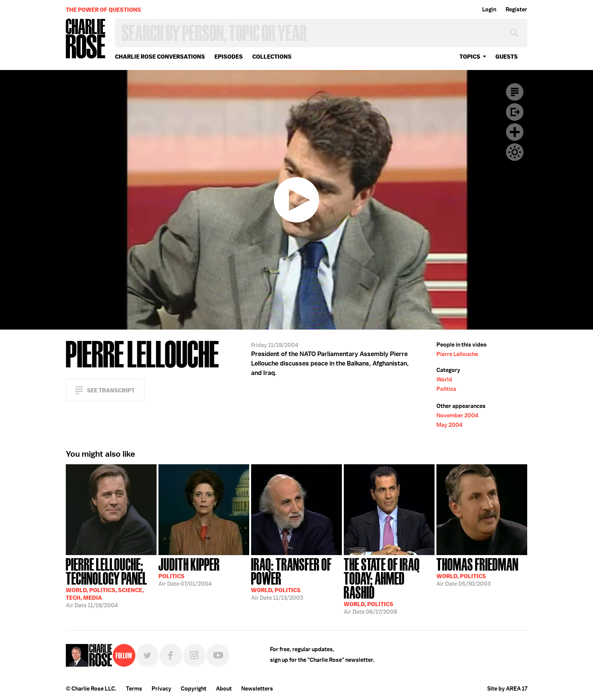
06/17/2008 (389, 585)
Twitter (147, 655)
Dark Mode (515, 152)
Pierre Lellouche (457, 354)
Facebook (171, 655)
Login (489, 9)
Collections (272, 57)
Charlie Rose (86, 39)
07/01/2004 (189, 571)
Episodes (229, 57)
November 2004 (457, 415)
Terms (134, 689)
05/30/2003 (477, 571)
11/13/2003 (296, 578)
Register (516, 9)
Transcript (515, 92)
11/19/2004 (111, 582)
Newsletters (257, 689)
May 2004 (449, 425)
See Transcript (111, 390)
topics (470, 57)
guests (507, 57)
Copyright (194, 689)
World (444, 380)
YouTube (218, 655)
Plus (515, 132)
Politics (446, 389)
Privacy (161, 689)
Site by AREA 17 (507, 689)
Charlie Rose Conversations (160, 57)
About (224, 689)
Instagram (194, 655)
